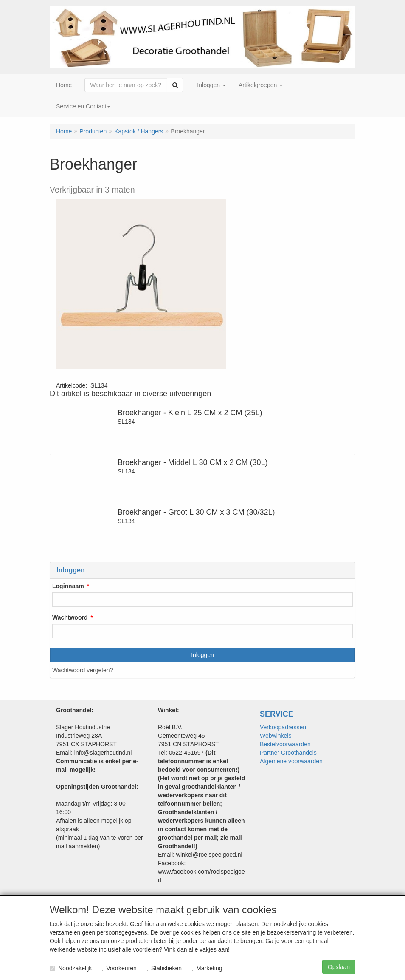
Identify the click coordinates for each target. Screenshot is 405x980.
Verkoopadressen (283, 727)
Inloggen (202, 655)
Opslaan (339, 967)
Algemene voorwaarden (291, 761)
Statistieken (162, 968)
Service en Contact (83, 106)
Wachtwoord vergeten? (83, 670)
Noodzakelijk (71, 968)
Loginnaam (68, 586)
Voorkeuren (117, 968)
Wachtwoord (70, 617)
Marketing (205, 968)
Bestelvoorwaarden (285, 744)
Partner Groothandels (288, 753)
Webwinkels (276, 736)
